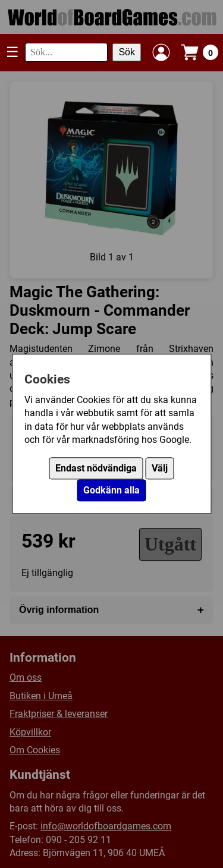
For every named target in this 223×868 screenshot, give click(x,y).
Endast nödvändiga (96, 469)
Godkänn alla (111, 491)
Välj (160, 469)
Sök (127, 52)
